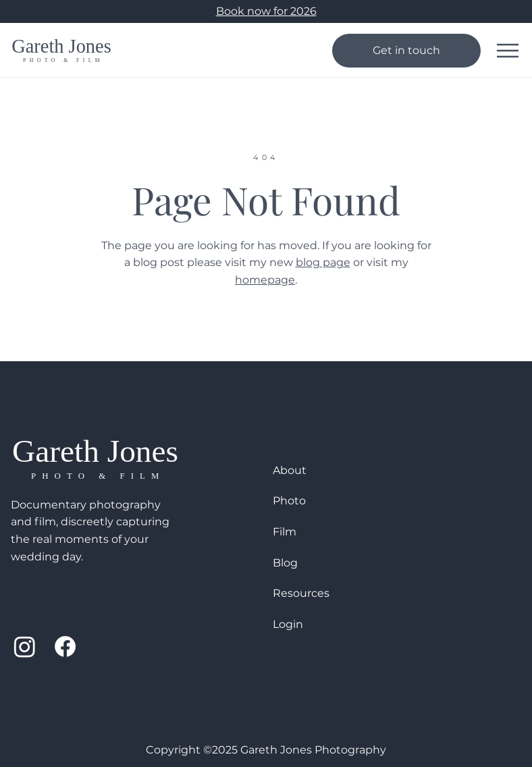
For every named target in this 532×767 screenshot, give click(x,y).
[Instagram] (25, 646)
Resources (301, 593)
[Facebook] (65, 646)
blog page (323, 262)
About (290, 470)
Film (285, 532)
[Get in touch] (406, 51)
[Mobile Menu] (508, 51)
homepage (265, 280)
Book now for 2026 (266, 11)
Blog (285, 563)
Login (288, 624)
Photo (289, 501)
